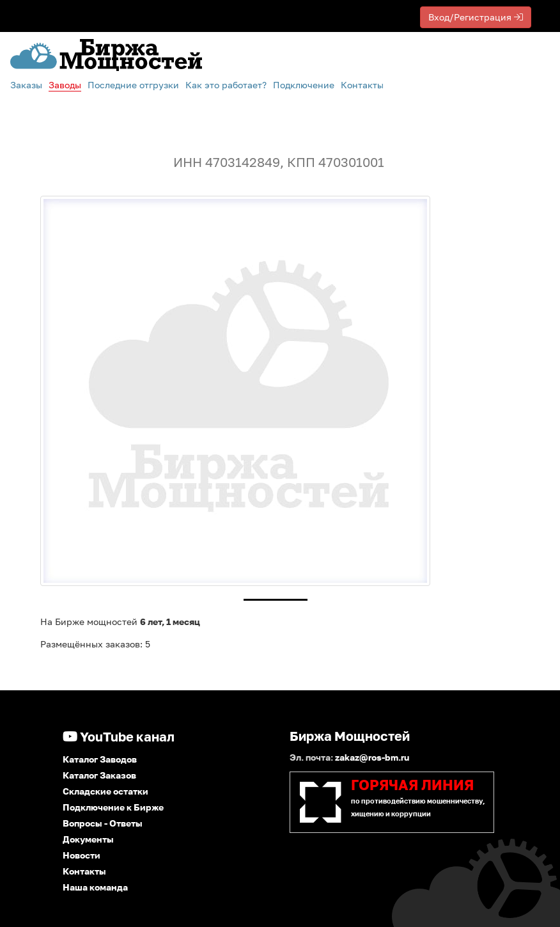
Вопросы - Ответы (103, 823)
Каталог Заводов (100, 759)
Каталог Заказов (99, 775)
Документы (88, 839)
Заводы (65, 85)
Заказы (26, 85)
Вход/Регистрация (476, 17)
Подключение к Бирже (113, 807)
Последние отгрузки (133, 85)
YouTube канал (119, 736)
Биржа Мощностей (350, 736)
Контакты (362, 85)
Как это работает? (226, 85)
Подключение (304, 85)
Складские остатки (105, 791)
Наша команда (95, 887)
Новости (82, 855)
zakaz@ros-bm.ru (372, 757)
